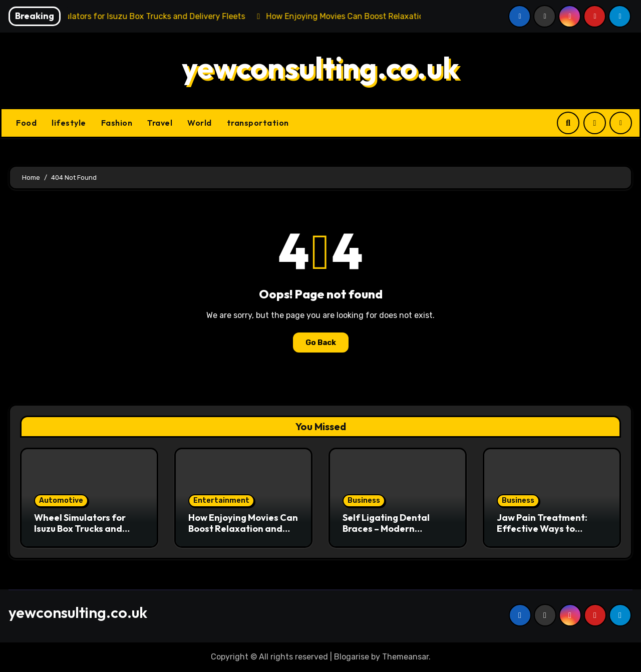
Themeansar (405, 657)
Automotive (61, 500)
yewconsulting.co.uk (320, 68)
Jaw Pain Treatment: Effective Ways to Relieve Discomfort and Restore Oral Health (548, 534)
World (200, 123)
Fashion (117, 123)
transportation (258, 123)
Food (26, 123)
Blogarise (352, 657)
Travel (160, 123)
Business (364, 500)
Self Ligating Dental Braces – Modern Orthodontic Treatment (395, 528)
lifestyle (69, 123)
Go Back (321, 343)
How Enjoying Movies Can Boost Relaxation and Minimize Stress (243, 528)
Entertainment (221, 500)
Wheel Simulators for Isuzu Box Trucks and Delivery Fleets (80, 528)
